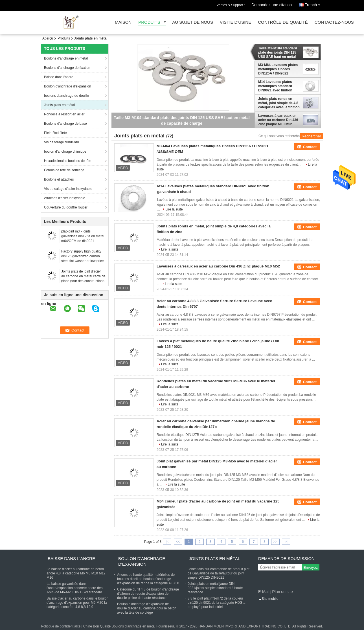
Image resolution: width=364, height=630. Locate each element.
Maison (123, 22)
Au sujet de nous (193, 22)
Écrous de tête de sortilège (64, 170)
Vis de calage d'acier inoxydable (68, 189)
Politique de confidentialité (61, 626)
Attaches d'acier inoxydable (65, 198)
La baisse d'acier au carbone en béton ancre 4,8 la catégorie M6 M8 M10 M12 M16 (76, 573)
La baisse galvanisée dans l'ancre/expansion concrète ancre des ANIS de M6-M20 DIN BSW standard (74, 588)
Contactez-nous (334, 22)
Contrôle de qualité (283, 22)
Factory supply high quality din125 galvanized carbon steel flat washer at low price (83, 256)
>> (275, 542)
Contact (310, 147)
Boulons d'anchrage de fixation (67, 68)
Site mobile (268, 599)
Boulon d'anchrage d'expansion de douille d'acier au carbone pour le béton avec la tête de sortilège (147, 608)
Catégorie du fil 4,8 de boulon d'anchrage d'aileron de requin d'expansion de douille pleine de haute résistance (148, 594)
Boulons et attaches (59, 179)
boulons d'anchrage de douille (66, 96)
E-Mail (264, 592)
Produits (149, 22)
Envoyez (311, 568)
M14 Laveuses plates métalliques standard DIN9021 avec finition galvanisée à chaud (275, 86)
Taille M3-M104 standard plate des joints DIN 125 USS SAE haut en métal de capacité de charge (278, 52)
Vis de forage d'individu (62, 142)
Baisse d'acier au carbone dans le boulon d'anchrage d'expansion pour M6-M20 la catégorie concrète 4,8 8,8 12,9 (77, 603)
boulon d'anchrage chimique (65, 152)
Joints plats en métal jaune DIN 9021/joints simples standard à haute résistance (215, 588)
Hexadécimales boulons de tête (68, 161)
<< (178, 542)
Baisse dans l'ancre (59, 77)
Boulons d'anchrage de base (65, 124)
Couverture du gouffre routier (66, 207)
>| (286, 542)
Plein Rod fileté (55, 133)
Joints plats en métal (59, 105)
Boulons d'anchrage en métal (66, 58)
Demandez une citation (272, 5)
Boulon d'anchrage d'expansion (68, 86)
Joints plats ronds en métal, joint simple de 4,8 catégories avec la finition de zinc (279, 103)
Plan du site (282, 592)
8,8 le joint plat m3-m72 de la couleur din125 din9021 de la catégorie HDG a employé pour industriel (216, 603)
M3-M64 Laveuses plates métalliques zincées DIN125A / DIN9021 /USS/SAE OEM (278, 69)
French (314, 4)
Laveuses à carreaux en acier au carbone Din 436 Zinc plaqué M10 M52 (278, 120)
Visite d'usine (235, 22)
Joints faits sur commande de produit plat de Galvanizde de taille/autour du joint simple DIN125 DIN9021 (219, 573)
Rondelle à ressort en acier (64, 114)
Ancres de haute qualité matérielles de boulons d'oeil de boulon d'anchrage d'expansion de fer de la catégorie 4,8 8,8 (148, 579)
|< (167, 542)
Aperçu (48, 38)
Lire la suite (174, 209)
